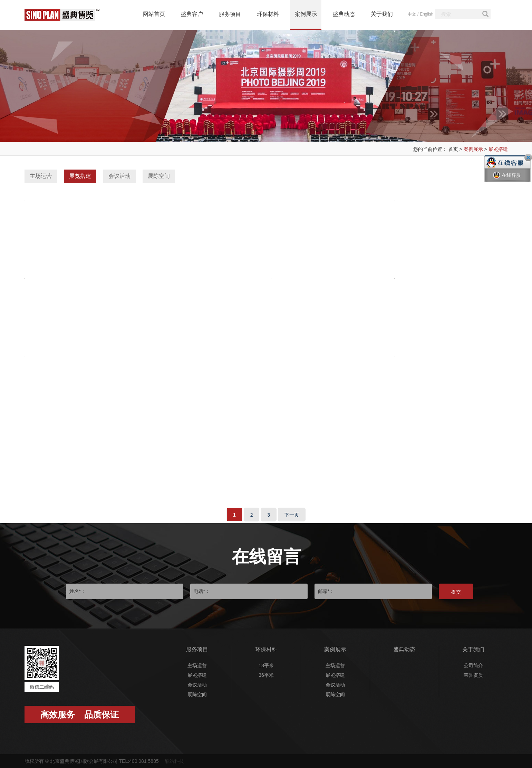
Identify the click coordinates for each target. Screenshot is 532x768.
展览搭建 (498, 149)
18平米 (266, 665)
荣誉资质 (473, 675)
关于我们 (382, 14)
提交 (456, 592)
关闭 (528, 157)
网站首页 (154, 14)
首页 (453, 149)
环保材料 (268, 14)
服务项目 (230, 14)
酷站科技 (174, 761)
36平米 (266, 675)
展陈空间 (159, 176)
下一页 (292, 515)
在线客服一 (507, 180)
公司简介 (473, 665)
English (427, 14)
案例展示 (306, 14)
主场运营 (41, 176)
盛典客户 (192, 14)
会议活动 (119, 176)
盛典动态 (344, 14)
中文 (412, 14)
